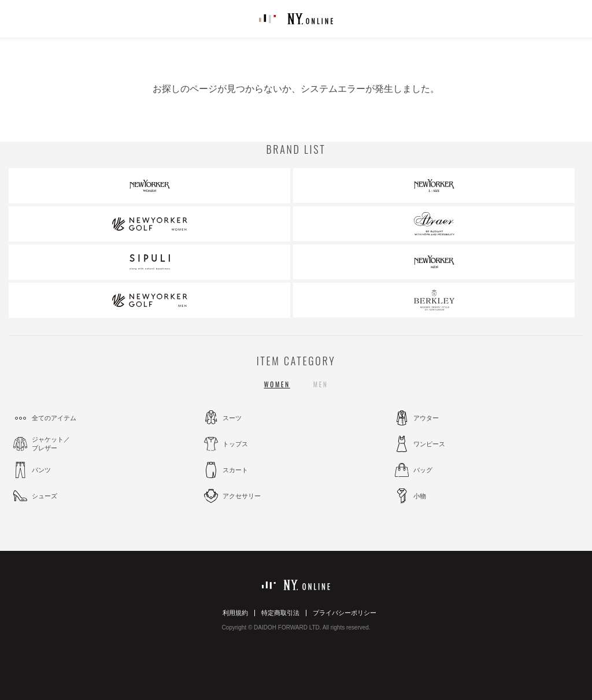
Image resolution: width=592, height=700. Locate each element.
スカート (235, 470)
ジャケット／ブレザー (51, 444)
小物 (420, 496)
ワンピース (429, 444)
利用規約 (235, 613)
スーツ (232, 418)
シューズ (45, 496)
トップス (235, 444)
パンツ (41, 470)
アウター (426, 418)
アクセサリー (242, 496)
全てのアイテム (54, 418)
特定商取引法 (280, 613)
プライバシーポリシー (345, 613)
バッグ (423, 470)
